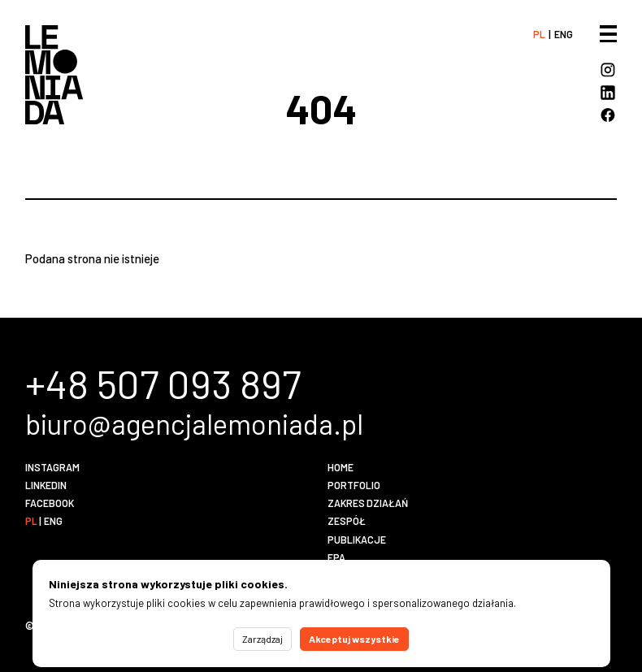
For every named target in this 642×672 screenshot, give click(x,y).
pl (539, 34)
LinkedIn (46, 485)
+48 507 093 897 (163, 383)
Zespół (347, 521)
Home (341, 467)
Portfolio (354, 485)
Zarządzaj (262, 639)
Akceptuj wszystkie (354, 639)
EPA (336, 557)
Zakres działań (368, 503)
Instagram (52, 467)
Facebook (50, 503)
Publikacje (357, 540)
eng (564, 34)
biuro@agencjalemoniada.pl (194, 424)
